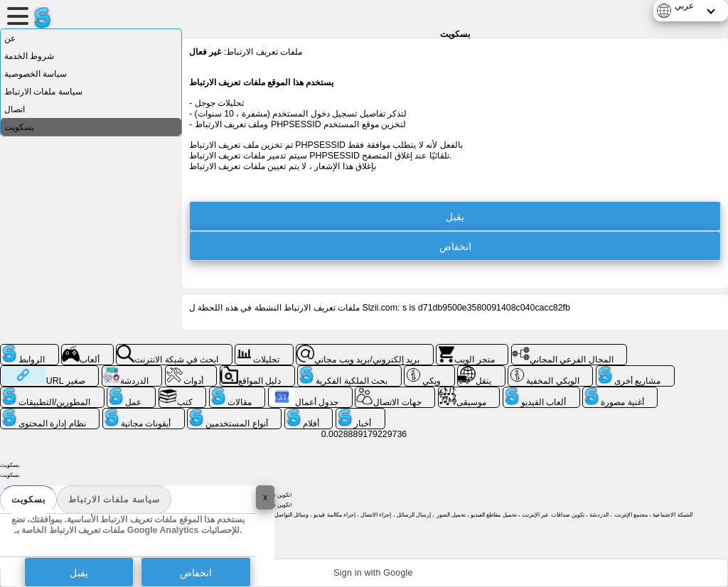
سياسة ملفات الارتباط (114, 500)
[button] (364, 573)
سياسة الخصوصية (36, 74)
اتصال (15, 109)
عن (10, 38)
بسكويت (28, 500)
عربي (684, 6)
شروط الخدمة (29, 56)
